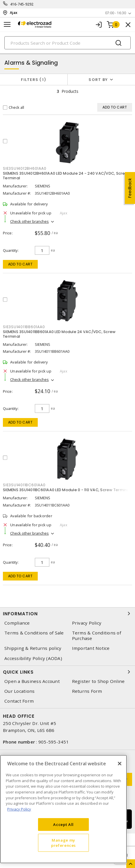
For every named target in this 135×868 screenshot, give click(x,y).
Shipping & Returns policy (33, 648)
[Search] (67, 43)
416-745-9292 (22, 4)
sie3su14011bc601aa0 (24, 485)
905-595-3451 (54, 742)
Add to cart (20, 264)
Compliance (17, 623)
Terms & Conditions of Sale (34, 633)
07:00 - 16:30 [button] (116, 13)
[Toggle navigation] (7, 25)
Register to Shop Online (98, 681)
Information (67, 614)
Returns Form (87, 691)
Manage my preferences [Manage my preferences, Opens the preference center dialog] (63, 843)
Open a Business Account (32, 681)
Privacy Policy (87, 623)
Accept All (63, 824)
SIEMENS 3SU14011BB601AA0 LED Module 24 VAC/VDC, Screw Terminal (59, 334)
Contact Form (19, 701)
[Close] (120, 764)
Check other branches (29, 221)
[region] (63, 809)
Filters (34, 80)
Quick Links (67, 672)
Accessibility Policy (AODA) (33, 658)
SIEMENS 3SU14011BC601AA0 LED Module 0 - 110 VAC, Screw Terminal (67, 490)
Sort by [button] (98, 80)
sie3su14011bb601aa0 (24, 327)
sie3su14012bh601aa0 (25, 168)
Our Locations (19, 691)
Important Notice (91, 648)
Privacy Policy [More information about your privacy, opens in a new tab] (19, 809)
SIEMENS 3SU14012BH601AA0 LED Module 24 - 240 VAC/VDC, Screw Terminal (66, 176)
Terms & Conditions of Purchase (97, 636)
